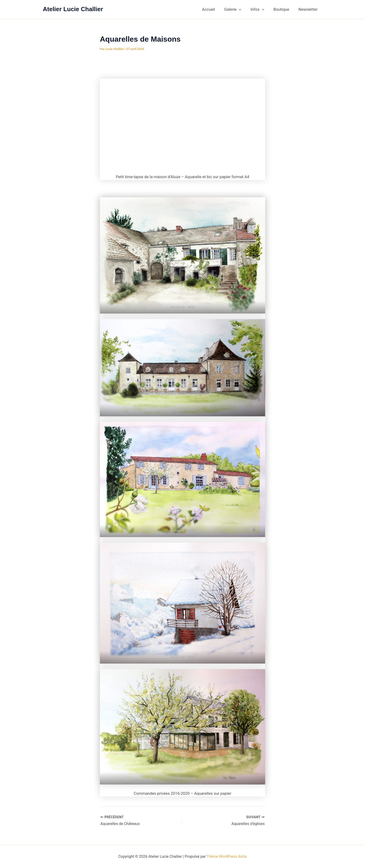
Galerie (238, 9)
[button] (244, 9)
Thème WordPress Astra (227, 856)
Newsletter (309, 9)
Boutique (283, 9)
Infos (261, 9)
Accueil (215, 9)
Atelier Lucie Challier (73, 9)
